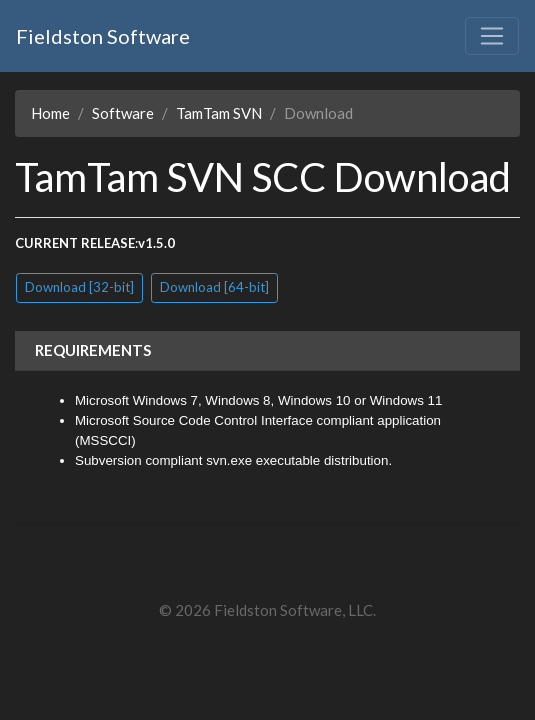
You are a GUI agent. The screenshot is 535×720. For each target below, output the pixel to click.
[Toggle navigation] (492, 36)
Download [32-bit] (79, 287)
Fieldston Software (103, 36)
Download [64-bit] (214, 287)
